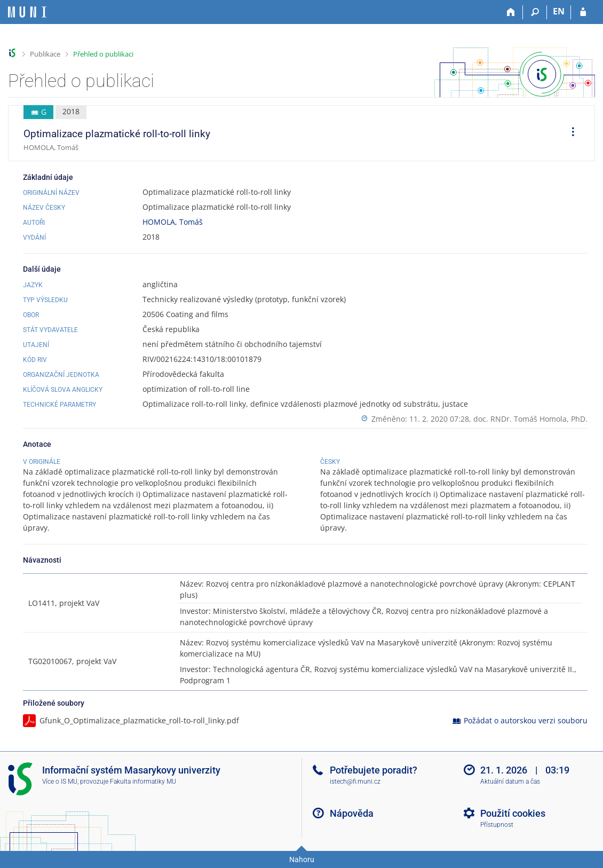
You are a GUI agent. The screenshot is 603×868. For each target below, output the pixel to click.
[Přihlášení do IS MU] (583, 12)
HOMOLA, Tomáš (173, 222)
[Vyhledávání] (535, 12)
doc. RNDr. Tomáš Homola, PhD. (530, 419)
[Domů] (511, 12)
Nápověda (352, 813)
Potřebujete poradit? (374, 770)
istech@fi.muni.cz (355, 782)
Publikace (45, 54)
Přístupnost (497, 825)
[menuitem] (569, 133)
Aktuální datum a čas (510, 782)
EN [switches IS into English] (559, 11)
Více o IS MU (60, 782)
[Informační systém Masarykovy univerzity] (27, 12)
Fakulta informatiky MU (143, 782)
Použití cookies (513, 813)
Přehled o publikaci (103, 54)
